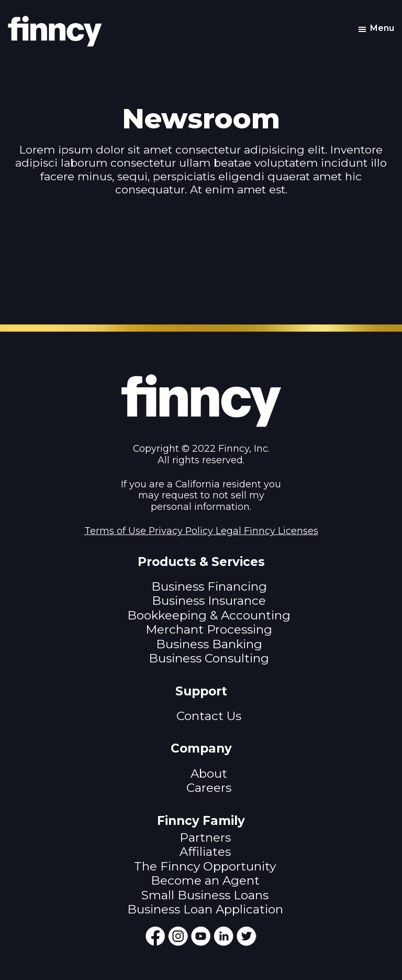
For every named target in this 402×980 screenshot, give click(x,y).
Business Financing (209, 586)
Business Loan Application (205, 909)
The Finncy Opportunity (205, 866)
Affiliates (205, 852)
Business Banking (209, 644)
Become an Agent (205, 880)
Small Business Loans (205, 895)
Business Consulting (209, 658)
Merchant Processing (209, 629)
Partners (205, 837)
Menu (382, 28)
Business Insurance (209, 601)
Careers (209, 788)
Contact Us (209, 716)
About (209, 774)
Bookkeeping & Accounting (209, 615)
